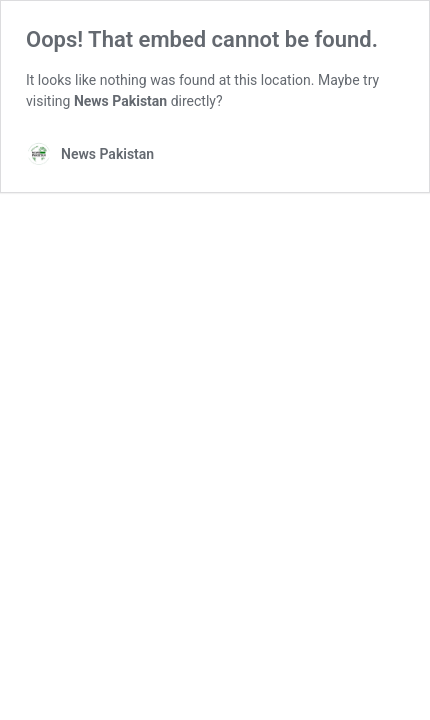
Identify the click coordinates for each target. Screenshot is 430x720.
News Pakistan (120, 101)
